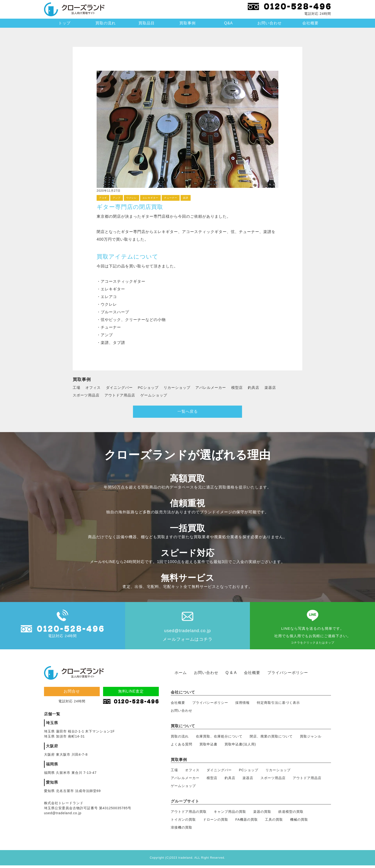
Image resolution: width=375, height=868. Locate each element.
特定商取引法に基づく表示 (278, 705)
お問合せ (72, 694)
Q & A (231, 675)
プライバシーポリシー (288, 675)
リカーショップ (182, 388)
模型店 (245, 388)
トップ (64, 23)
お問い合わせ (270, 23)
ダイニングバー (122, 388)
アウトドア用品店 (122, 395)
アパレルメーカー (218, 388)
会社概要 (310, 23)
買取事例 (187, 23)
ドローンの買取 (216, 822)
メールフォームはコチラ (188, 641)
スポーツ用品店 (87, 395)
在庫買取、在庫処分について (219, 739)
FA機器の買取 (247, 822)
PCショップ (152, 388)
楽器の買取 (262, 814)
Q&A (229, 23)
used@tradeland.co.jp (187, 633)
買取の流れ (106, 23)
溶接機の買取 (182, 830)
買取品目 (147, 23)
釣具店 (263, 388)
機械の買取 (299, 822)
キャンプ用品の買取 (230, 814)
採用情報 (243, 705)
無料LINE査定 (131, 694)
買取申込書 (208, 747)
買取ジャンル (311, 739)
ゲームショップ (158, 395)
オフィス (94, 388)
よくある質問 (182, 747)
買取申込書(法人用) (240, 747)
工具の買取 (274, 822)
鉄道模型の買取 (291, 814)
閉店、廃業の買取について (271, 739)
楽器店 (280, 388)
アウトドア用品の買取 (189, 814)
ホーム (181, 675)
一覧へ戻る (188, 413)
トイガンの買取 (183, 822)
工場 (77, 388)
